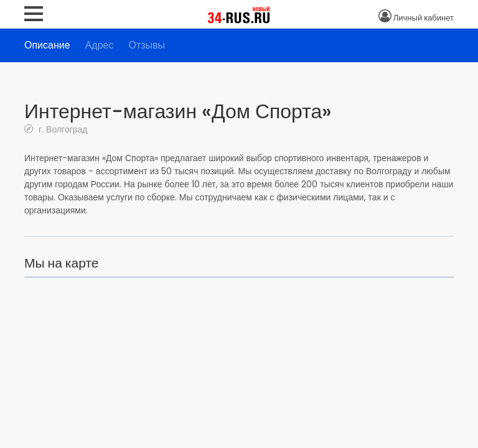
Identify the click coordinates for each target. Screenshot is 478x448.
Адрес (100, 45)
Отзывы (147, 45)
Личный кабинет (424, 18)
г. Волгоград (62, 129)
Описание (47, 45)
